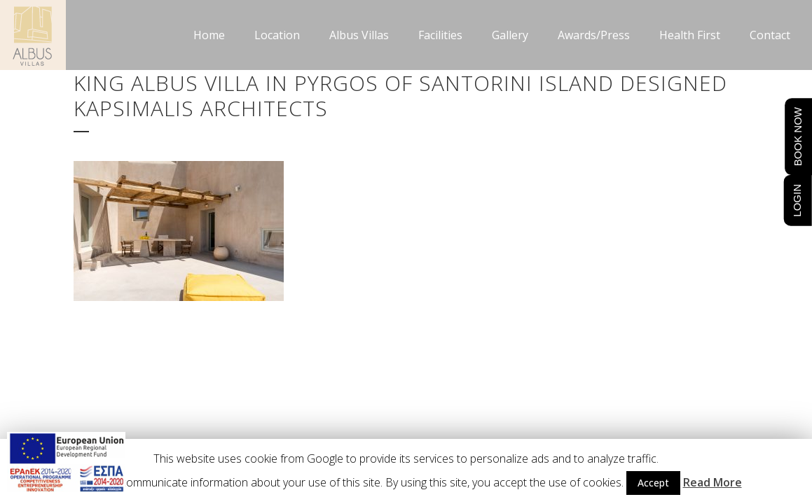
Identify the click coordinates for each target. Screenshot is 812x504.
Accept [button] (653, 483)
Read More (713, 482)
